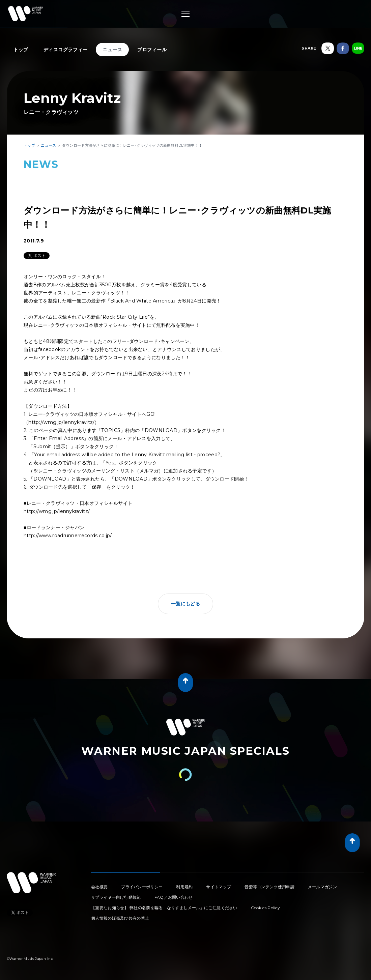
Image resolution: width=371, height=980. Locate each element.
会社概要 (99, 887)
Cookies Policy (265, 908)
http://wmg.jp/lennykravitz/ (61, 422)
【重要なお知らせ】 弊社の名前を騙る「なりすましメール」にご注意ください (164, 908)
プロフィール (152, 50)
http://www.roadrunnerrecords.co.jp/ (68, 536)
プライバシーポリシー (142, 887)
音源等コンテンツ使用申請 (269, 887)
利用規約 (184, 887)
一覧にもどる (185, 604)
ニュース (112, 50)
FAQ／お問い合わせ (174, 897)
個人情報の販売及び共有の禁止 (120, 918)
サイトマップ (219, 887)
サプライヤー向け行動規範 (116, 897)
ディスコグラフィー (66, 50)
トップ (21, 50)
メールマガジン (322, 887)
